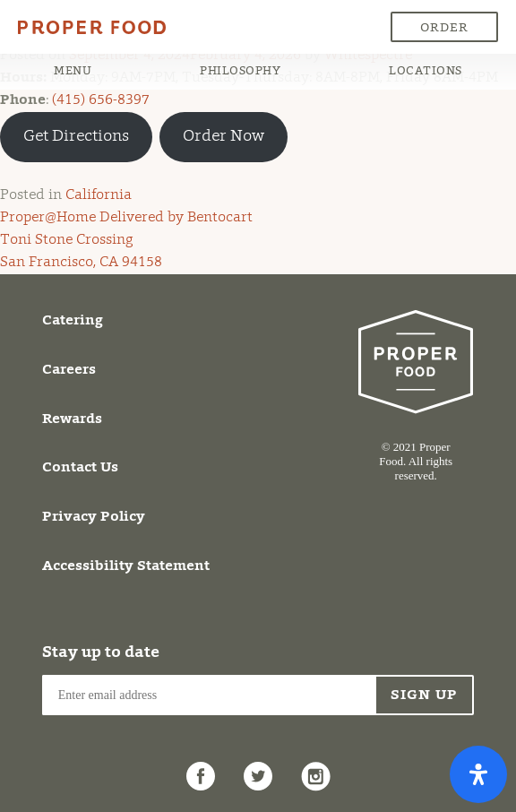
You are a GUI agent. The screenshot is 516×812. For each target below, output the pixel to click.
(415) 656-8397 (101, 100)
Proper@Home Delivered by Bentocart (126, 218)
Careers (69, 370)
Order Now (444, 32)
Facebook (201, 769)
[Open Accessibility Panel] (478, 774)
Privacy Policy (94, 517)
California (99, 195)
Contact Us (80, 468)
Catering (73, 321)
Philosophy (240, 71)
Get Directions (76, 137)
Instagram (315, 769)
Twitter (258, 769)
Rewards (72, 419)
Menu (73, 71)
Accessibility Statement (126, 566)
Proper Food (56, 29)
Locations (426, 71)
